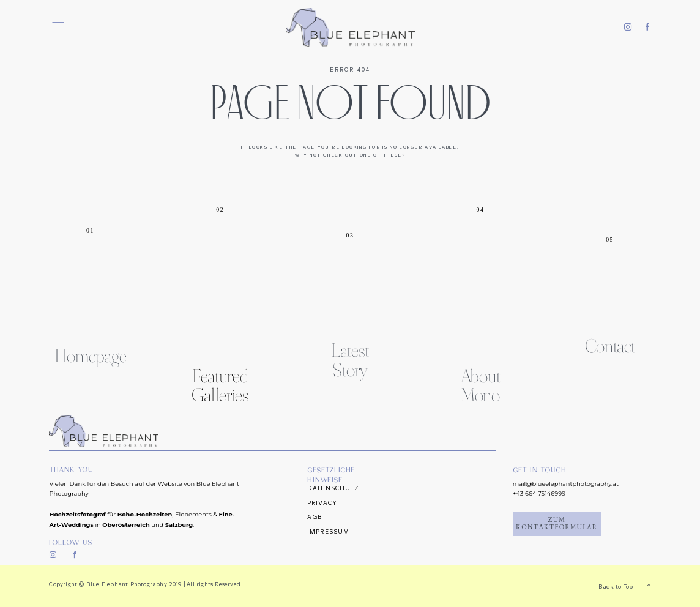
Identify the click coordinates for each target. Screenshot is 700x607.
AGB (315, 517)
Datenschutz (333, 488)
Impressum (328, 531)
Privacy (322, 503)
